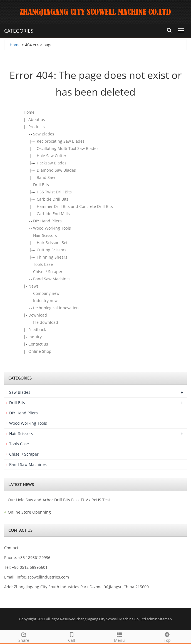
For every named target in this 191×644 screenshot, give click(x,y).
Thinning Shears (52, 257)
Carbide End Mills (53, 214)
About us (37, 119)
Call (72, 637)
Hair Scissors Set (52, 243)
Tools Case (43, 264)
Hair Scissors (45, 235)
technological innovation (56, 308)
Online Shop (40, 351)
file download (46, 322)
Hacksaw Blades (52, 163)
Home (15, 45)
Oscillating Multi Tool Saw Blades (68, 148)
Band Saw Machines (52, 279)
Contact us (38, 344)
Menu (120, 637)
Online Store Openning (29, 512)
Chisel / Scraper (48, 272)
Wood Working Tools (52, 228)
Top (167, 637)
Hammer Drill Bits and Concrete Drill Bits (75, 206)
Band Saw (46, 177)
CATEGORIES (19, 31)
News (34, 286)
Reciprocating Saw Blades (61, 141)
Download (38, 315)
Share (24, 637)
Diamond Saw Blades (56, 170)
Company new (46, 293)
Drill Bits (41, 185)
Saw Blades (44, 134)
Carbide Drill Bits (53, 199)
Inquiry (35, 337)
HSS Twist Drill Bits (54, 192)
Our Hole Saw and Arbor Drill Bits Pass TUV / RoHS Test (59, 500)
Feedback (37, 330)
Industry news (46, 301)
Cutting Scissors (52, 250)
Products (37, 127)
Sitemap (165, 619)
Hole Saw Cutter (52, 156)
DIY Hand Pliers (47, 221)
